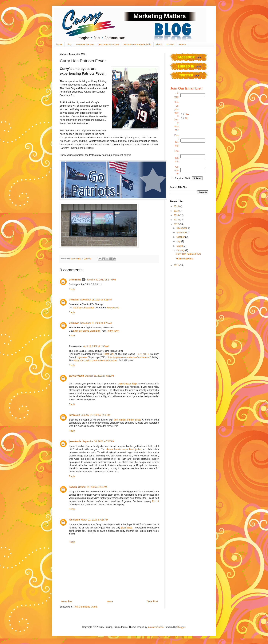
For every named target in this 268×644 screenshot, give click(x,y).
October (181, 237)
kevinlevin (74, 415)
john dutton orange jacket (127, 420)
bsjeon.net (82, 357)
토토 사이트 (144, 354)
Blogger (181, 627)
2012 (177, 224)
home (59, 44)
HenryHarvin (113, 308)
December (182, 228)
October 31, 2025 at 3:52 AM (93, 487)
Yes (187, 114)
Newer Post (67, 601)
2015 (177, 211)
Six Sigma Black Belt (84, 308)
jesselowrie (75, 441)
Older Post (152, 601)
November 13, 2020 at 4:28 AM (96, 323)
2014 (177, 215)
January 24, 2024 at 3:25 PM (96, 415)
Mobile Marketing (185, 259)
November (182, 232)
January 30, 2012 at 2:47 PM (101, 280)
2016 (177, 206)
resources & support (109, 44)
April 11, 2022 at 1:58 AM (96, 346)
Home (110, 601)
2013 (177, 220)
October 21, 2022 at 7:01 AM (99, 376)
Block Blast (127, 528)
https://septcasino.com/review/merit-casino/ (129, 357)
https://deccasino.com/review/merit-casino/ (96, 360)
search (182, 44)
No (187, 118)
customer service (85, 44)
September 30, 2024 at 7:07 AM (98, 441)
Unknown (74, 300)
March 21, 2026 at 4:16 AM (94, 520)
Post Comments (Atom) (86, 607)
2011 (177, 265)
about (159, 44)
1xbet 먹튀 (109, 354)
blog (69, 44)
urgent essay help (127, 384)
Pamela (73, 487)
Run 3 (155, 501)
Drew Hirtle (76, 259)
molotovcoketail (156, 627)
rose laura (74, 520)
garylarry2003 (76, 376)
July (179, 241)
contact (170, 44)
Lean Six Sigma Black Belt (87, 331)
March (180, 246)
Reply (72, 289)
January (181, 250)
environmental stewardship (138, 44)
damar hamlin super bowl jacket (124, 449)
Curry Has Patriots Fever (188, 254)
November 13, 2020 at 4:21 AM (96, 300)
